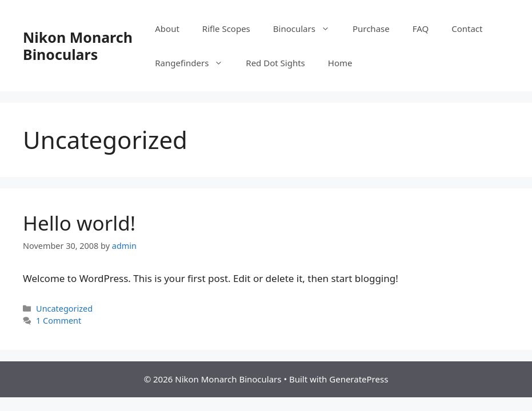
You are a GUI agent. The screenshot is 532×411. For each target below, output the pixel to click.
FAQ (421, 29)
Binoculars (307, 29)
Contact (467, 29)
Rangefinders (195, 63)
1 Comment (59, 321)
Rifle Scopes (226, 29)
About (167, 29)
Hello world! (79, 223)
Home (340, 63)
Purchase (371, 29)
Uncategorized (64, 309)
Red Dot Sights (275, 63)
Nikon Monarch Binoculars (78, 46)
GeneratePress (359, 379)
